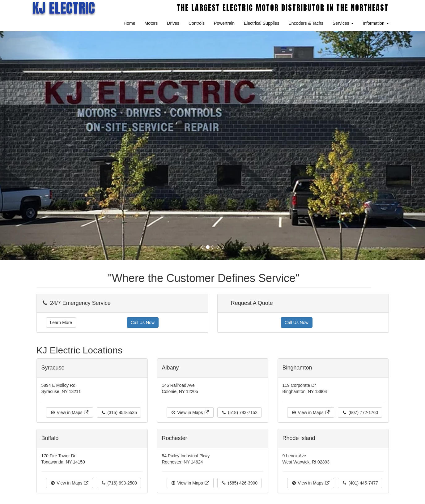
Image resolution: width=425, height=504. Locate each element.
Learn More (61, 322)
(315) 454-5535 (119, 412)
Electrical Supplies (261, 23)
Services (343, 23)
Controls (197, 23)
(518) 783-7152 (240, 412)
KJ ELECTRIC (64, 8)
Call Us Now (143, 322)
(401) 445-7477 (360, 483)
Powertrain (224, 23)
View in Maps (70, 412)
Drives (173, 23)
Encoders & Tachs (306, 23)
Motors (151, 23)
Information (376, 23)
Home (129, 23)
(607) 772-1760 (360, 412)
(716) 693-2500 (119, 483)
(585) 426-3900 (240, 483)
